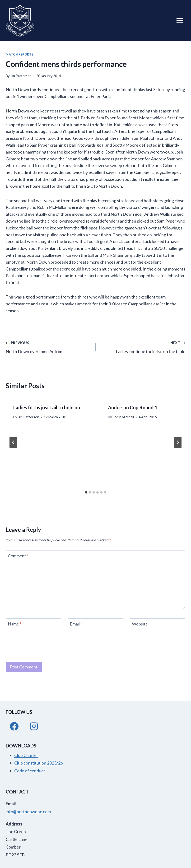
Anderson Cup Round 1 (133, 407)
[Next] (178, 442)
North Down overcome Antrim (49, 347)
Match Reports (19, 54)
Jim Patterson (21, 76)
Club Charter (26, 755)
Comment (18, 556)
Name (15, 624)
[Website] (158, 624)
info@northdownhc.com (28, 812)
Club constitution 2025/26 (39, 763)
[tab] (86, 492)
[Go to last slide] (13, 442)
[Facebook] (14, 726)
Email (76, 624)
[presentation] (42, 645)
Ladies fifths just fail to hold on (47, 407)
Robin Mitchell (123, 417)
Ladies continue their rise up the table (143, 347)
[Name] (33, 624)
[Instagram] (34, 726)
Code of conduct (30, 771)
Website (140, 624)
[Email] (95, 624)
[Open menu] (179, 20)
